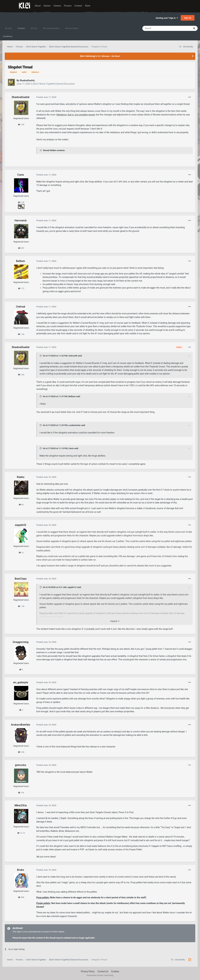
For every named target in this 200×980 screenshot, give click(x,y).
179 (21, 288)
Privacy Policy (88, 971)
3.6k (21, 125)
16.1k (21, 833)
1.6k (21, 334)
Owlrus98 (73, 356)
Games (47, 6)
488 (21, 897)
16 (21, 553)
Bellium (72, 396)
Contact (78, 6)
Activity (34, 28)
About (38, 6)
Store (88, 6)
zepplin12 (72, 587)
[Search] (159, 28)
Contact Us (103, 971)
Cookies (115, 971)
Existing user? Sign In (167, 18)
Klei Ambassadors (51, 28)
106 (21, 793)
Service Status (72, 28)
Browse (9, 28)
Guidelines (8, 36)
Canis (71, 448)
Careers (57, 6)
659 (21, 248)
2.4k (21, 202)
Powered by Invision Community (100, 975)
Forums (68, 6)
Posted (46, 97)
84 (21, 505)
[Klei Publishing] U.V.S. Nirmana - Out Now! (100, 56)
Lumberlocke (74, 425)
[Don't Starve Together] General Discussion (54, 84)
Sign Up (188, 18)
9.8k (21, 752)
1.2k (21, 606)
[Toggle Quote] (41, 356)
